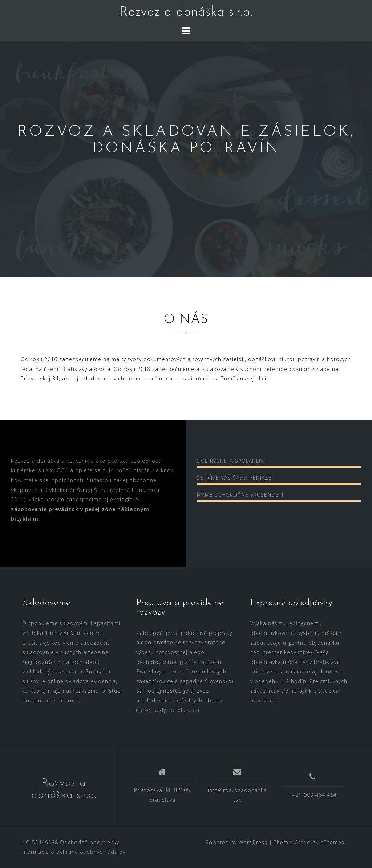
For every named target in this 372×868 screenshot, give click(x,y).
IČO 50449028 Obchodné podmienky (70, 842)
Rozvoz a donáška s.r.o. (186, 12)
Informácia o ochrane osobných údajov (73, 852)
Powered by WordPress (236, 842)
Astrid (303, 842)
